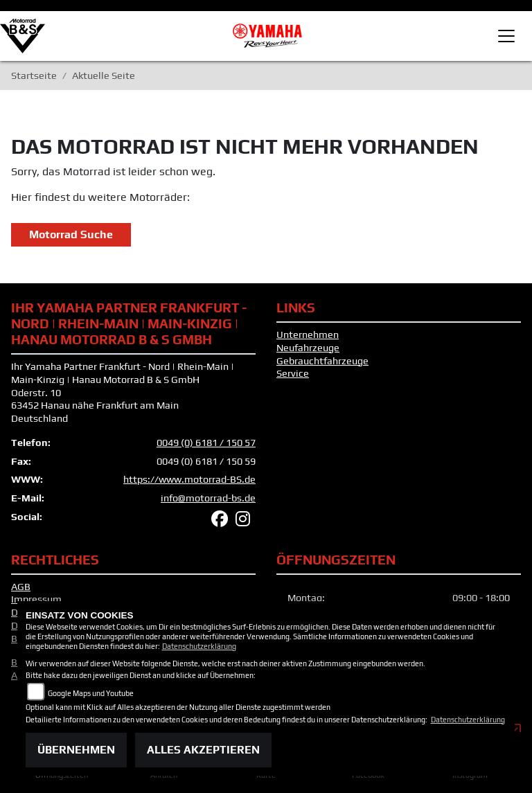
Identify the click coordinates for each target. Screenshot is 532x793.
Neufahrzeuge (308, 356)
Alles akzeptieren (203, 750)
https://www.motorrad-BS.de (189, 488)
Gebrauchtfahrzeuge (322, 369)
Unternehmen (308, 344)
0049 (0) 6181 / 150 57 (206, 451)
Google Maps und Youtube (91, 693)
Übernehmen (76, 750)
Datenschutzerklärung (199, 646)
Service (293, 382)
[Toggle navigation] (506, 36)
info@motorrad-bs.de (208, 506)
